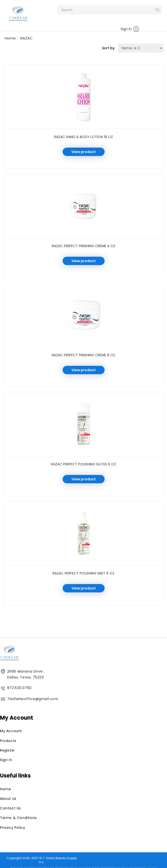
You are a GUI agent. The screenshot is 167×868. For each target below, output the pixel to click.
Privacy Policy (13, 828)
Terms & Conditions (18, 818)
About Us (8, 799)
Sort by (108, 48)
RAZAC (27, 38)
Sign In (130, 29)
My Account (11, 731)
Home (10, 38)
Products (8, 741)
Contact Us (10, 808)
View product (84, 152)
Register (7, 750)
